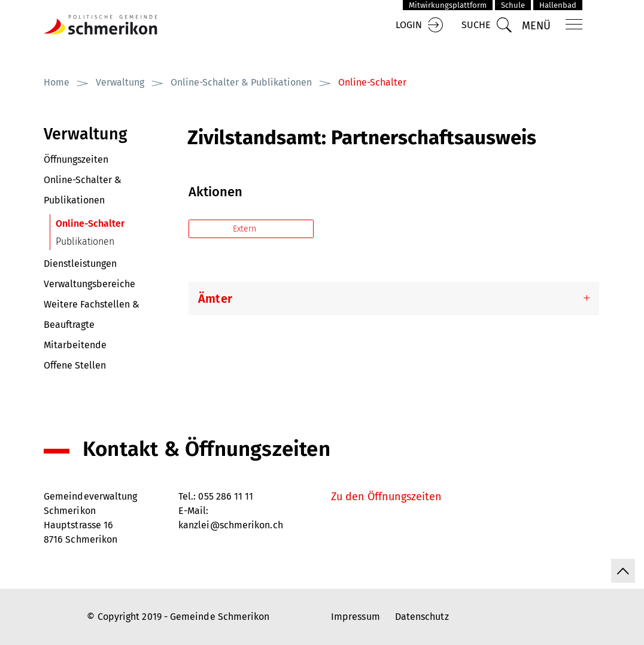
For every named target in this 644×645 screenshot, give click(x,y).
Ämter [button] (215, 299)
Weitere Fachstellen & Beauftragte (92, 314)
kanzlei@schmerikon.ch (231, 525)
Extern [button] (246, 229)
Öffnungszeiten (76, 159)
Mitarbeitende (75, 345)
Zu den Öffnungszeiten (386, 497)
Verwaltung (86, 134)
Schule (513, 5)
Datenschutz (422, 617)
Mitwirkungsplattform (448, 5)
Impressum (356, 617)
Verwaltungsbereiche (89, 284)
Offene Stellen (75, 365)
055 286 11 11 (226, 496)
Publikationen (85, 241)
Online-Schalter (116, 223)
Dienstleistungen (80, 264)
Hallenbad (558, 5)
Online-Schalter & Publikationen (83, 190)
